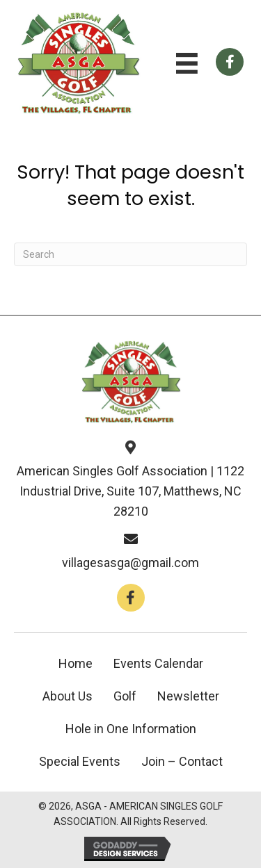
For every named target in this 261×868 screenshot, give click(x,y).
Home (76, 663)
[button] (131, 598)
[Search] (130, 254)
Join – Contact (182, 761)
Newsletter (188, 696)
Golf (125, 696)
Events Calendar (158, 663)
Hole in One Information (131, 729)
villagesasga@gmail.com (130, 563)
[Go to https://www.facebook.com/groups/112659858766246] (230, 62)
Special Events (80, 761)
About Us (68, 696)
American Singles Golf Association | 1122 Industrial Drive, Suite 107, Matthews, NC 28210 (130, 491)
